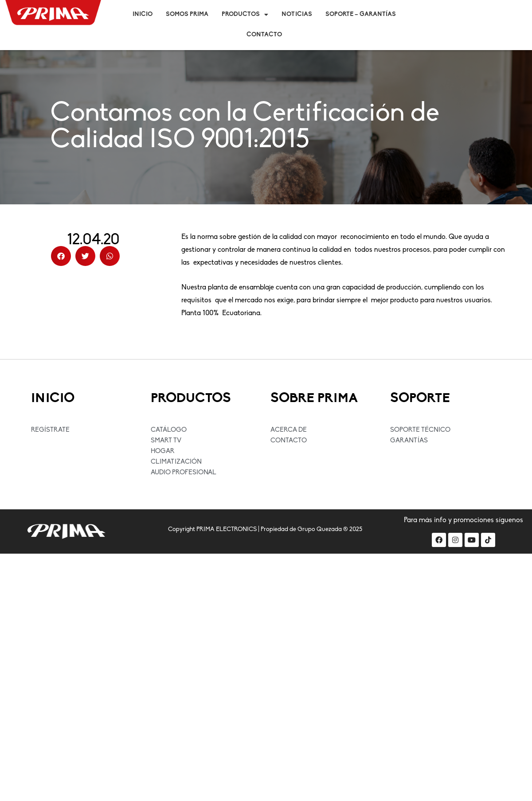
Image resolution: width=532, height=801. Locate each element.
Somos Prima (187, 14)
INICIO (53, 399)
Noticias (297, 14)
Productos (245, 15)
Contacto (264, 35)
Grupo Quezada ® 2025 (330, 529)
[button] (61, 256)
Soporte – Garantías (361, 14)
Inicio (143, 14)
